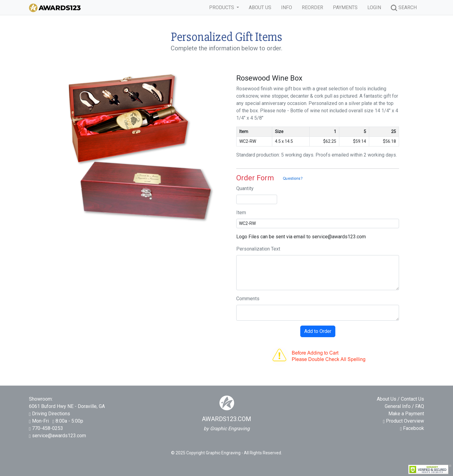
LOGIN (374, 7)
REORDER (312, 7)
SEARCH (404, 8)
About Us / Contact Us (400, 399)
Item (241, 213)
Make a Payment (406, 414)
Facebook (412, 428)
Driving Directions (51, 414)
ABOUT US (260, 7)
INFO (287, 7)
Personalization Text (258, 249)
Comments (248, 299)
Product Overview (403, 421)
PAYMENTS (345, 7)
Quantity (245, 188)
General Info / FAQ (404, 406)
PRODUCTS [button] (222, 7)
